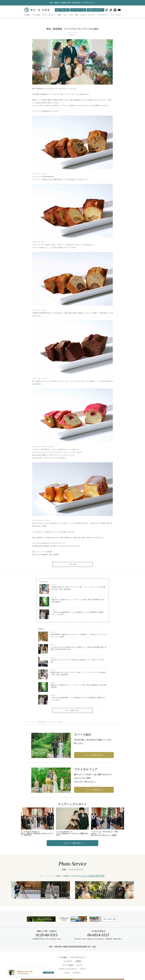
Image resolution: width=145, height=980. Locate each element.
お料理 (59, 15)
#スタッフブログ (73, 33)
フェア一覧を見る (94, 790)
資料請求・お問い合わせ (96, 10)
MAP (94, 947)
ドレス (65, 15)
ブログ (112, 15)
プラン (71, 15)
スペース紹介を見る (93, 755)
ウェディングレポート (49, 15)
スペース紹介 (36, 15)
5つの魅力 (27, 15)
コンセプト (83, 15)
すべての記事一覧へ (73, 710)
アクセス (118, 15)
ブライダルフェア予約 (78, 10)
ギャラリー (92, 15)
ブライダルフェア (102, 15)
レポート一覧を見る (72, 843)
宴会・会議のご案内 (62, 10)
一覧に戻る (73, 564)
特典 (77, 15)
